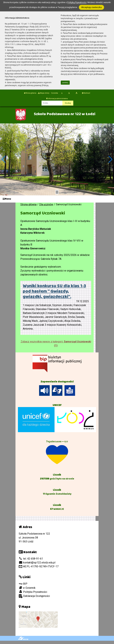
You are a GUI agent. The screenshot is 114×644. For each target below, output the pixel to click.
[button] (4, 159)
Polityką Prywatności (77, 2)
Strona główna (30, 93)
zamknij (65, 83)
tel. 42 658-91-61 (31, 559)
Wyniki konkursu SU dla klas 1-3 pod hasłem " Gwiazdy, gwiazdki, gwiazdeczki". (54, 291)
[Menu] (57, 199)
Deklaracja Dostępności (34, 596)
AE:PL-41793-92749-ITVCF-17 (39, 566)
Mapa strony (44, 93)
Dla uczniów (46, 204)
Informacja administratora (57, 99)
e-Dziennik (27, 588)
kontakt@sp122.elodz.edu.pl (37, 563)
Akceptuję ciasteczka (91, 7)
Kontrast (86, 93)
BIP (23, 584)
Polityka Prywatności (33, 592)
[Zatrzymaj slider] (57, 192)
